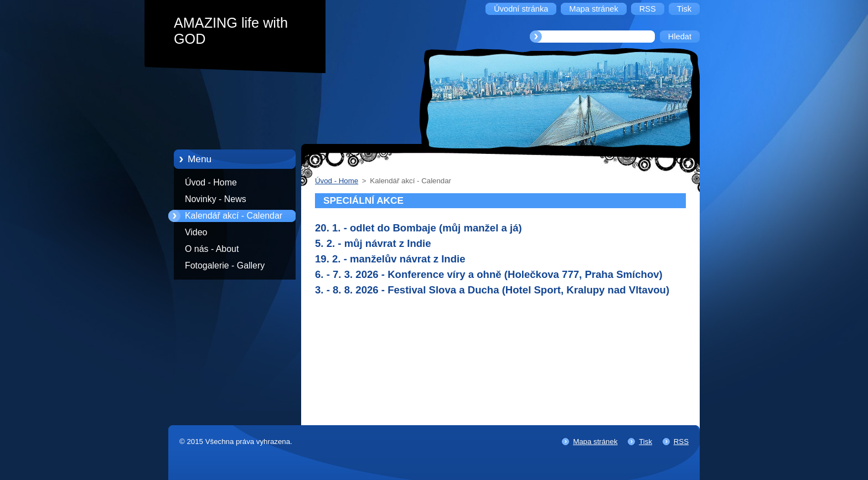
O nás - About (212, 249)
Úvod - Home (211, 182)
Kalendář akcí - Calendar (234, 216)
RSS (681, 442)
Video (196, 232)
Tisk (645, 442)
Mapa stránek (595, 442)
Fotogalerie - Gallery (225, 265)
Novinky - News (216, 199)
